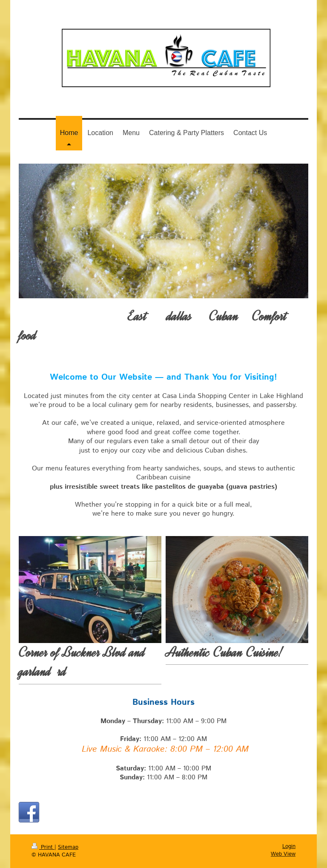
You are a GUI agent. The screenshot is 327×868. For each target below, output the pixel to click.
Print (43, 847)
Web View (283, 854)
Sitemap (68, 847)
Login (289, 846)
